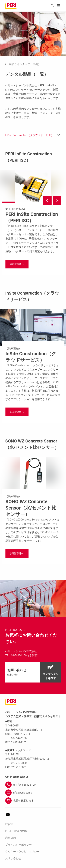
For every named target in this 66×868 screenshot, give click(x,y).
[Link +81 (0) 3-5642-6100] (33, 785)
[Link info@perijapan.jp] (33, 793)
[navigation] (25, 64)
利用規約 (11, 838)
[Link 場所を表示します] (33, 801)
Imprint (9, 824)
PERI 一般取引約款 (16, 831)
